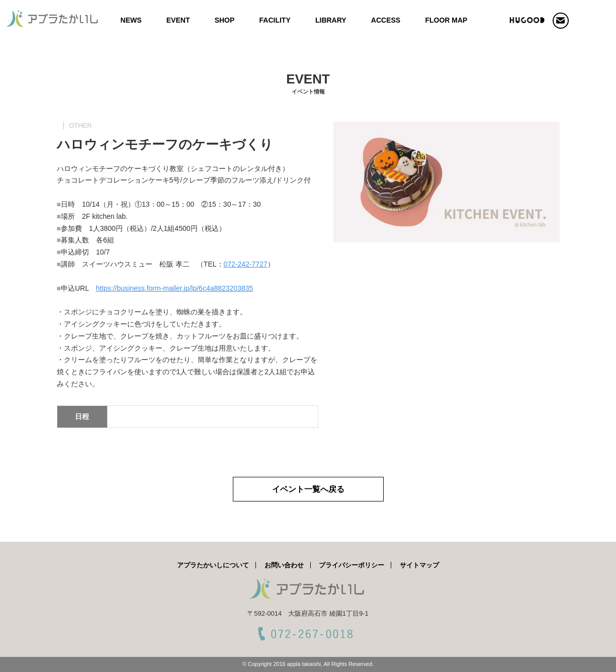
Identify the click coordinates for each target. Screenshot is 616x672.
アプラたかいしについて (213, 565)
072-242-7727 (246, 264)
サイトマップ (419, 565)
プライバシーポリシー (351, 565)
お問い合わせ (284, 565)
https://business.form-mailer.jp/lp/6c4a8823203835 (174, 288)
